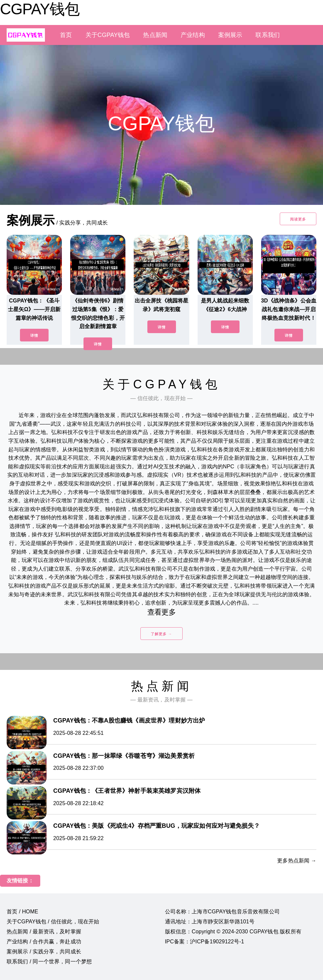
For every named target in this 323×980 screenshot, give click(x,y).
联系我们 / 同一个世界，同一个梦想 (49, 962)
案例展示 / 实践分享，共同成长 (44, 952)
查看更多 (161, 612)
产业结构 (193, 35)
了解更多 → (161, 634)
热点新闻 (155, 35)
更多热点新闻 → (297, 861)
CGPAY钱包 (40, 9)
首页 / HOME (22, 912)
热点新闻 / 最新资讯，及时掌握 (44, 932)
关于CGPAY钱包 (108, 35)
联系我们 (268, 35)
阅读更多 (298, 219)
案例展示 (230, 35)
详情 (34, 335)
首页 (66, 35)
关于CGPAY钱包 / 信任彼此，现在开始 (53, 922)
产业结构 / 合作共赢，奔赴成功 (44, 942)
